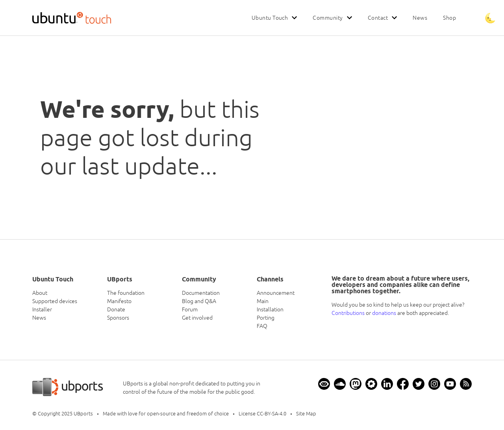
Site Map (306, 414)
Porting (266, 318)
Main (263, 301)
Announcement (276, 293)
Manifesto (119, 301)
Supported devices (55, 301)
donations (384, 313)
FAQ (262, 326)
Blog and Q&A (199, 301)
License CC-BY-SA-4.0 (262, 414)
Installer (42, 309)
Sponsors (118, 318)
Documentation (201, 293)
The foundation (126, 293)
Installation (270, 309)
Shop (449, 18)
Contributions (348, 313)
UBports (83, 414)
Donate (116, 309)
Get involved (197, 318)
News (420, 18)
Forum (190, 309)
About (40, 293)
